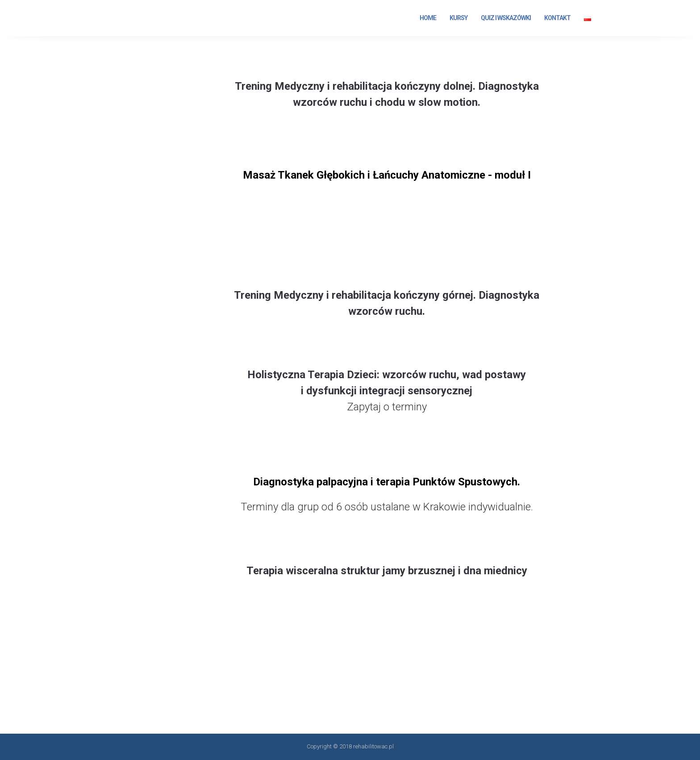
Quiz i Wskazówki (506, 18)
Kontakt (557, 18)
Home (428, 18)
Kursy (458, 18)
